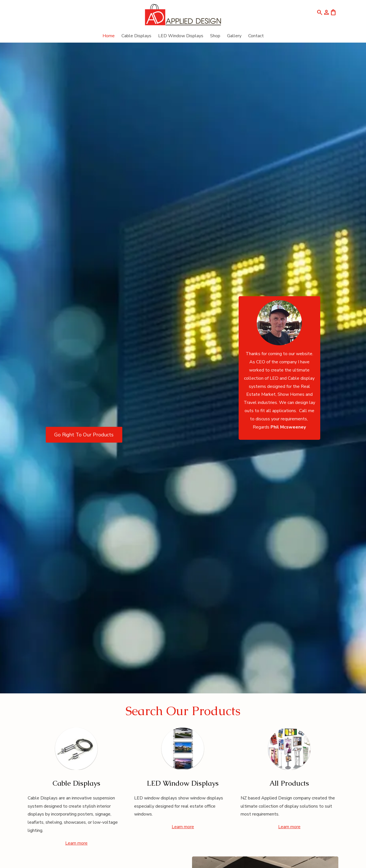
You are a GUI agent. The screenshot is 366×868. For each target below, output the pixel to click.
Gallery (234, 36)
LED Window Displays (181, 36)
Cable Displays (136, 36)
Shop (215, 36)
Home (109, 36)
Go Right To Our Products (84, 435)
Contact (256, 36)
